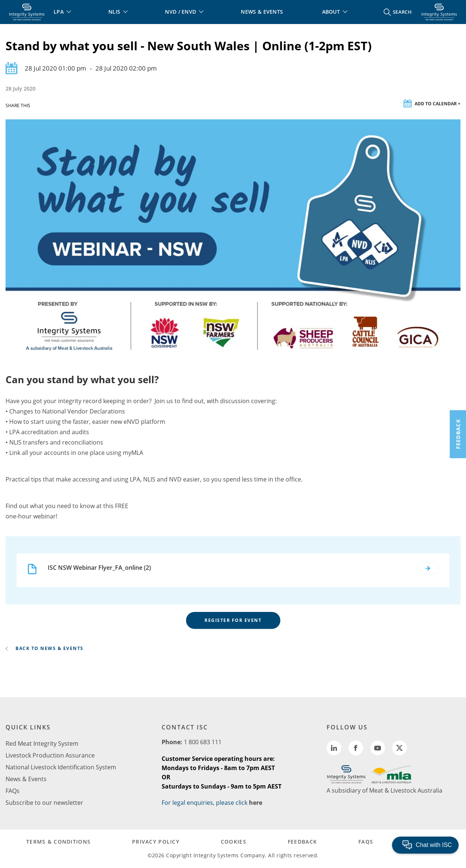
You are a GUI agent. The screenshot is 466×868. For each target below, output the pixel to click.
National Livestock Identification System (61, 767)
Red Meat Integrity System (42, 743)
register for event (233, 620)
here (256, 803)
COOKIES (234, 842)
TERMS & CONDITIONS (58, 842)
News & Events (26, 779)
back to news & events (45, 648)
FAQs (13, 791)
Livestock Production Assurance (50, 755)
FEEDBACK (302, 842)
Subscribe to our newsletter (44, 803)
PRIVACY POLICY (156, 842)
